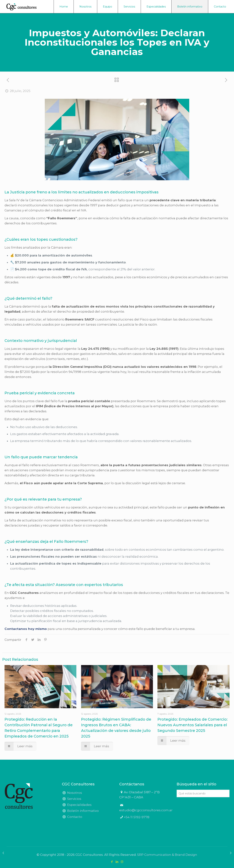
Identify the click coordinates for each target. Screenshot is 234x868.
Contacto (75, 817)
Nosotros (75, 793)
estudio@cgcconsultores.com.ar (146, 810)
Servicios (74, 799)
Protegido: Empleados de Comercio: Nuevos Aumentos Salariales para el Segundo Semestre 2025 (193, 725)
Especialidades (79, 805)
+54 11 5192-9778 (137, 817)
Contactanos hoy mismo (26, 629)
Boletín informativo (83, 811)
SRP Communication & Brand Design (167, 855)
